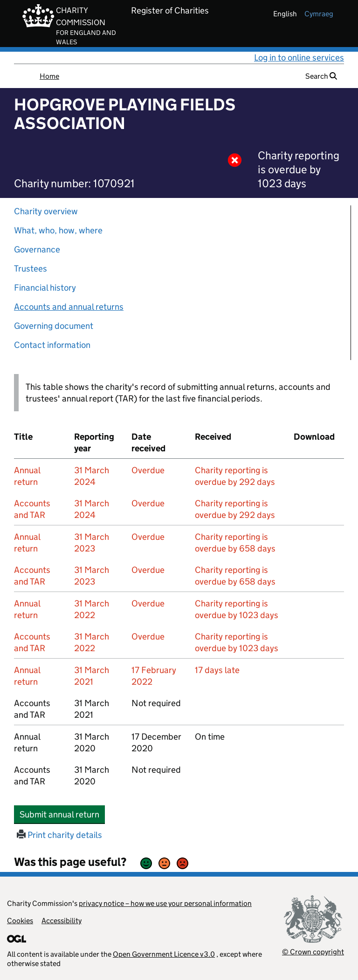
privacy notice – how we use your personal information (165, 903)
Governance (37, 249)
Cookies (20, 921)
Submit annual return (62, 814)
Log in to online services (299, 58)
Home (49, 76)
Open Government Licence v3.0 (164, 954)
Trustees (31, 269)
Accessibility (62, 921)
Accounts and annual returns (69, 307)
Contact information (52, 345)
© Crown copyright (313, 952)
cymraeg (319, 14)
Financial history (45, 288)
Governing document (54, 326)
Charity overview (46, 211)
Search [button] (321, 76)
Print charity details (59, 835)
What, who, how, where (58, 230)
